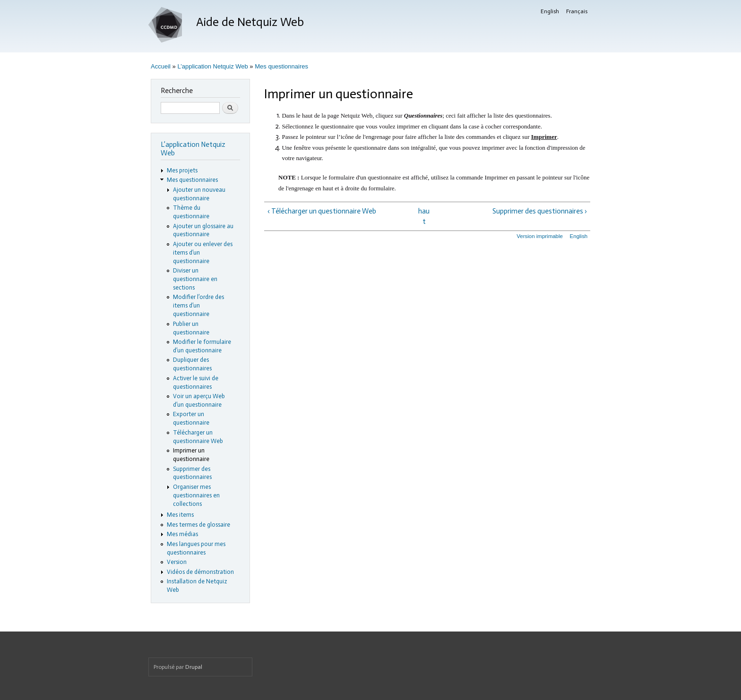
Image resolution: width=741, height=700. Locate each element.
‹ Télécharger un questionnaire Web (322, 211)
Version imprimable (540, 236)
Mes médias (182, 534)
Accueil (161, 66)
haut (424, 217)
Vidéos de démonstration (200, 572)
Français (577, 11)
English (550, 11)
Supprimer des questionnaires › (540, 211)
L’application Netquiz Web (212, 66)
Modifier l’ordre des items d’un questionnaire (198, 305)
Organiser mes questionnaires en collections (196, 495)
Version (177, 562)
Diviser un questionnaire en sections (195, 279)
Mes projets (182, 170)
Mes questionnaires (281, 66)
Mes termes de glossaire (198, 525)
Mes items (180, 515)
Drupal (194, 667)
